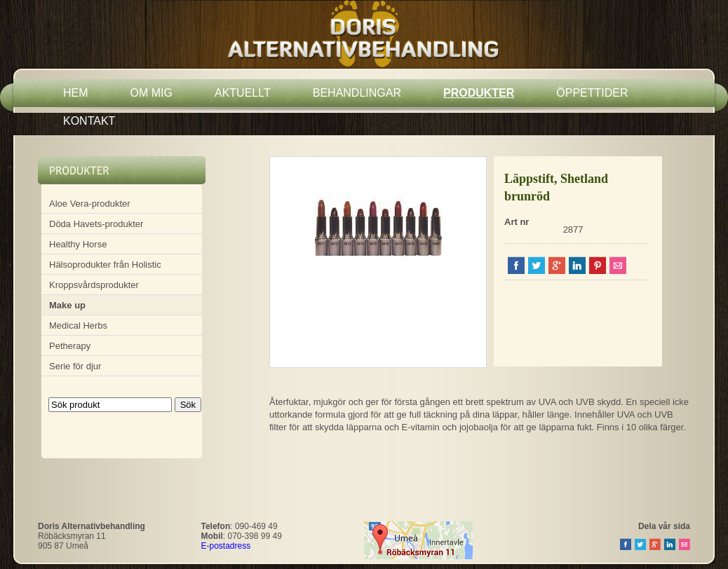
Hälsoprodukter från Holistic (105, 265)
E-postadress (226, 546)
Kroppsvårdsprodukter (94, 285)
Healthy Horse (78, 244)
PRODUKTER (479, 93)
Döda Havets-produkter (96, 224)
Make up (67, 305)
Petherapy (70, 346)
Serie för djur (75, 366)
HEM (76, 93)
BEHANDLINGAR (357, 93)
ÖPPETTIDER (592, 93)
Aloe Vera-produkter (90, 204)
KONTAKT (89, 121)
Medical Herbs (78, 325)
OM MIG (151, 93)
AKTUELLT (243, 93)
